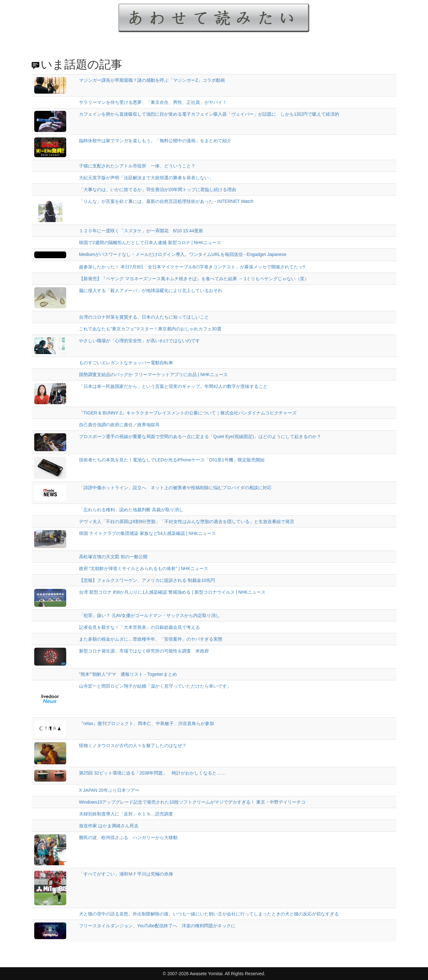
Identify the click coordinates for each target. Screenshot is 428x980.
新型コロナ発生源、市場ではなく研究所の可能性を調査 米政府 (144, 651)
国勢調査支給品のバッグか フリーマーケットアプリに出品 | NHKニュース (153, 374)
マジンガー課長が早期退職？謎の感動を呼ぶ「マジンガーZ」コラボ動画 (152, 80)
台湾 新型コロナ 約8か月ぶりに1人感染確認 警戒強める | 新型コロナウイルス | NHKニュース (172, 592)
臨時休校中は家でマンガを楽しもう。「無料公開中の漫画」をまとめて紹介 (155, 141)
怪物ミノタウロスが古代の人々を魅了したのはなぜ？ (133, 745)
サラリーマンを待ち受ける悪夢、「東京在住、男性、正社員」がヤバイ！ (153, 102)
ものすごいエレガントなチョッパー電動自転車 (126, 363)
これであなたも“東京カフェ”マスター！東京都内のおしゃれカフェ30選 (150, 329)
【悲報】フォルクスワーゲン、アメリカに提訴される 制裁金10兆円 (147, 580)
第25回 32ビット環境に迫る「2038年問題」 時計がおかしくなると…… (152, 773)
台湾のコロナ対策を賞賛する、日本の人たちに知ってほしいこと (144, 317)
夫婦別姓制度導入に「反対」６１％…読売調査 (126, 814)
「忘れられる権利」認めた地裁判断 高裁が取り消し (131, 510)
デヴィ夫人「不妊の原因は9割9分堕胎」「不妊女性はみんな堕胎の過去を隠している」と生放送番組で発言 (187, 521)
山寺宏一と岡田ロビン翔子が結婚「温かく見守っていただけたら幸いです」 (155, 686)
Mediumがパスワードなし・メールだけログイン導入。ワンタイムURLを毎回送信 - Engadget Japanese (183, 254)
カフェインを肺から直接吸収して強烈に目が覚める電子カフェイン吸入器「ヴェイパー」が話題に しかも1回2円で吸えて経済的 (209, 114)
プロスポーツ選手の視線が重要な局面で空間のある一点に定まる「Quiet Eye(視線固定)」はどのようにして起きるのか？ (200, 436)
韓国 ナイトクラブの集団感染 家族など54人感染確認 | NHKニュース (147, 533)
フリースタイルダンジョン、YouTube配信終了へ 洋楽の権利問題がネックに (157, 926)
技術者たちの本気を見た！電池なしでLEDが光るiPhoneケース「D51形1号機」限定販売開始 (172, 460)
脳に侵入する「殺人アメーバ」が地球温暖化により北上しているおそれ (151, 290)
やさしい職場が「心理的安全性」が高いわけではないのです (139, 341)
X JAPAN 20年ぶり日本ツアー (109, 790)
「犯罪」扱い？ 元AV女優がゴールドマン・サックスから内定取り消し (150, 615)
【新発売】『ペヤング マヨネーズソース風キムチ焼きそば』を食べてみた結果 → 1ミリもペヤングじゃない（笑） (194, 279)
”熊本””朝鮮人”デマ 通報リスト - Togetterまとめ (128, 674)
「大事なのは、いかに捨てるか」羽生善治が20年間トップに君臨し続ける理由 (158, 189)
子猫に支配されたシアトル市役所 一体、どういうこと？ (137, 166)
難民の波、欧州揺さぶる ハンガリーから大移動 (128, 837)
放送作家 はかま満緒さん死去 (109, 826)
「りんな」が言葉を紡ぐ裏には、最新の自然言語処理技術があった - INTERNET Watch (166, 201)
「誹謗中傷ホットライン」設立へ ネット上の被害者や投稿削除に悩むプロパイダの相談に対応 (175, 488)
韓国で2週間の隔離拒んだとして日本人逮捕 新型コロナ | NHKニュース (150, 243)
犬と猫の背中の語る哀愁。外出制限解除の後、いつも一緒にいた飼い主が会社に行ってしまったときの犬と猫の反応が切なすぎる (209, 914)
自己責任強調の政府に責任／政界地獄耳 (119, 425)
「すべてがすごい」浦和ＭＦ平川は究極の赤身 (126, 874)
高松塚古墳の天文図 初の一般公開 (113, 557)
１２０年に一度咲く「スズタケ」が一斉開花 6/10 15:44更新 (141, 231)
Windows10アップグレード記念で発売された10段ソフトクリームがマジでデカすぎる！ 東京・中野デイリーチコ (192, 802)
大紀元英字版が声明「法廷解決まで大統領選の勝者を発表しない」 (146, 178)
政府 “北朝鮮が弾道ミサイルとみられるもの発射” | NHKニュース (144, 568)
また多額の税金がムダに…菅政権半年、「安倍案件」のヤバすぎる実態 (151, 639)
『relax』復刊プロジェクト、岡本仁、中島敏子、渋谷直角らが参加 (147, 723)
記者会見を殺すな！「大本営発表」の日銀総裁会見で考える (139, 627)
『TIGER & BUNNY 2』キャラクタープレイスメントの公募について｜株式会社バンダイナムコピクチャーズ (188, 413)
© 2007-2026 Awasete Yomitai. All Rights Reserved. (214, 974)
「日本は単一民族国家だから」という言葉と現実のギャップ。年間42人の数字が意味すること (173, 386)
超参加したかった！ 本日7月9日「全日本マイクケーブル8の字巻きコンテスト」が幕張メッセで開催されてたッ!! (192, 267)
